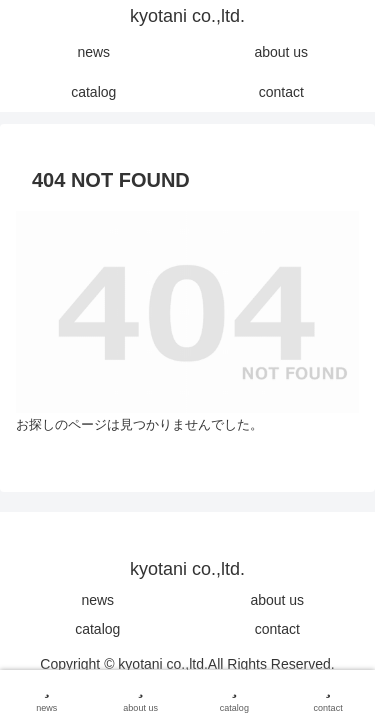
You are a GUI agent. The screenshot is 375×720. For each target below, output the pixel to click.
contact (277, 629)
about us (277, 600)
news (97, 600)
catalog (97, 629)
